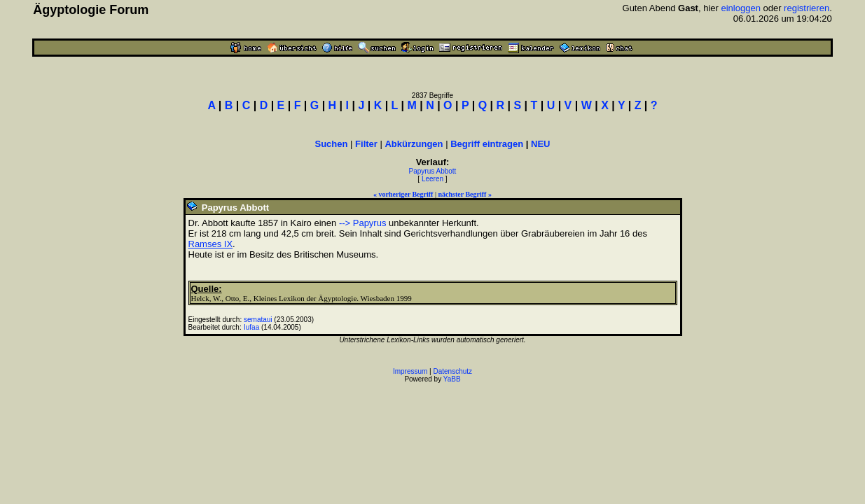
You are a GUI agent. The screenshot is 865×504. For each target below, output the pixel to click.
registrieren (807, 8)
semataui (258, 320)
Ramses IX (211, 244)
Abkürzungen (414, 144)
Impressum (410, 371)
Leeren (432, 179)
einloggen (740, 8)
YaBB (452, 379)
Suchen (332, 144)
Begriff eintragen (487, 144)
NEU (540, 144)
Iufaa (251, 327)
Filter (366, 144)
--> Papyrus (363, 223)
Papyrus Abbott (433, 171)
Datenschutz (453, 371)
